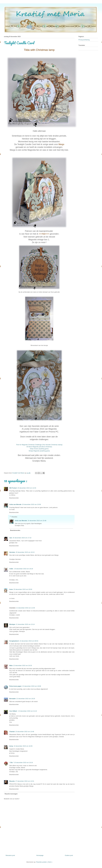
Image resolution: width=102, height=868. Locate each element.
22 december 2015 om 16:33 (23, 665)
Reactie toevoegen (11, 794)
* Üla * (11, 763)
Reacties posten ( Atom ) (44, 862)
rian (11, 538)
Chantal (12, 732)
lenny (11, 746)
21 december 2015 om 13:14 (25, 624)
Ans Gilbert (13, 711)
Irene (11, 589)
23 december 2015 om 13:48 (25, 732)
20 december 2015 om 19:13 (25, 552)
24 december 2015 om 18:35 (23, 746)
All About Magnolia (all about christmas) (39, 447)
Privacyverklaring (84, 40)
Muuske (12, 781)
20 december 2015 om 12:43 (27, 488)
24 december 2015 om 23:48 (37, 521)
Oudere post (69, 855)
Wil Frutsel (13, 488)
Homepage (40, 855)
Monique (12, 624)
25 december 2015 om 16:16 (24, 763)
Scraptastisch (14, 641)
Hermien (12, 552)
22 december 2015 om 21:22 (28, 711)
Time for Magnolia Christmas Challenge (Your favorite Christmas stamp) (39, 445)
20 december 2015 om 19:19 (24, 569)
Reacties (14, 517)
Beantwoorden (14, 498)
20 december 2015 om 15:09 (31, 504)
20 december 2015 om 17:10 (22, 538)
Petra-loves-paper (15, 686)
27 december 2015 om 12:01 (25, 781)
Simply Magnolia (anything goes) (39, 451)
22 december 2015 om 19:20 (26, 699)
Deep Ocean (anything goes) (39, 449)
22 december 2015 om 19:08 (32, 686)
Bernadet (12, 699)
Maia (11, 665)
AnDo (11, 569)
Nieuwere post (10, 855)
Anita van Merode (15, 504)
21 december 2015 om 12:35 (26, 608)
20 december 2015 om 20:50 (23, 589)
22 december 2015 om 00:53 (29, 641)
